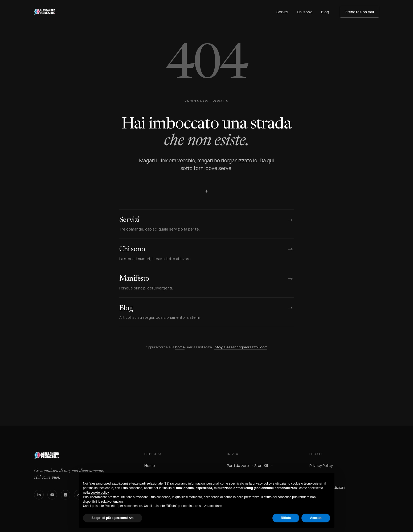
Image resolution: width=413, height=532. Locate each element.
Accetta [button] (316, 518)
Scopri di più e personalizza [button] (113, 518)
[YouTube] (52, 495)
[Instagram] (66, 495)
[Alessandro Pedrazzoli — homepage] (45, 12)
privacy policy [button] (262, 483)
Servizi (282, 12)
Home (150, 465)
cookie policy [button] (100, 493)
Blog (325, 12)
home (180, 347)
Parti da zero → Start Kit (250, 465)
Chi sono (305, 12)
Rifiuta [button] (286, 518)
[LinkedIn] (39, 495)
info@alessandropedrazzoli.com (241, 347)
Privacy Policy (321, 465)
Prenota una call (359, 12)
